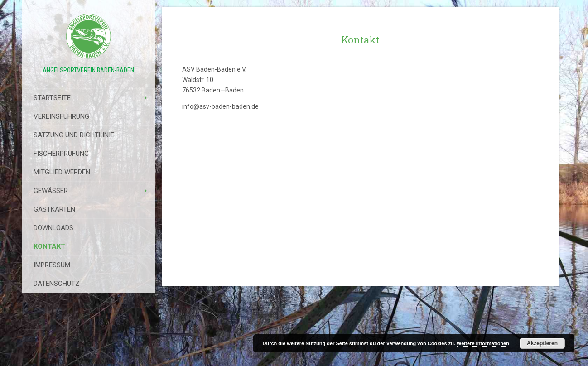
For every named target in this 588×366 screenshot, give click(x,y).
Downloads (53, 228)
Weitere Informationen (483, 343)
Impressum (52, 265)
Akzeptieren (542, 343)
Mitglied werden (62, 172)
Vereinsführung (61, 116)
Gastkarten (54, 209)
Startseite (52, 98)
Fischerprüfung (61, 154)
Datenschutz (57, 284)
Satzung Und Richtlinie (74, 135)
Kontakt (49, 246)
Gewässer (51, 191)
